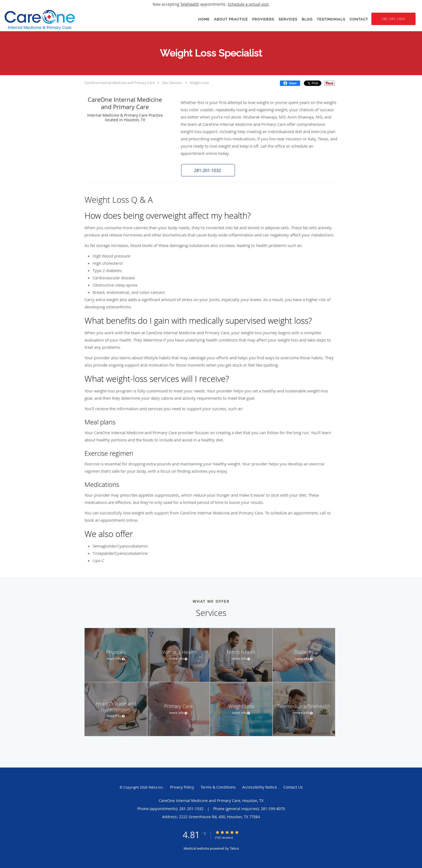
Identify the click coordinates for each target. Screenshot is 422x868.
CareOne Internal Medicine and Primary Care (119, 83)
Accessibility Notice (260, 787)
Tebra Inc (156, 787)
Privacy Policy (182, 787)
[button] (208, 170)
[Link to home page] (38, 20)
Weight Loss (199, 83)
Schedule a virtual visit (248, 4)
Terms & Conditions (218, 787)
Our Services (172, 83)
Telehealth (190, 4)
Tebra (234, 848)
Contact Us (293, 787)
